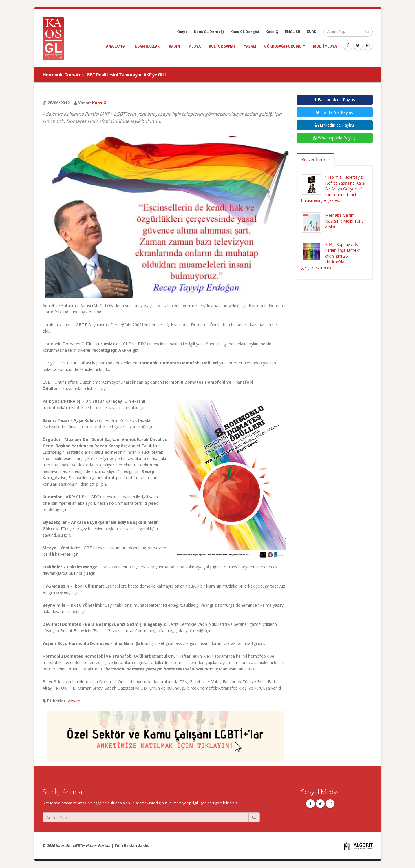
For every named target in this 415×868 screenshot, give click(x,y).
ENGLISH (293, 32)
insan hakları (147, 46)
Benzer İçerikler (316, 159)
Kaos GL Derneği (209, 32)
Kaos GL (100, 103)
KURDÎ (312, 32)
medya (194, 46)
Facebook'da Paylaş (335, 100)
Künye (182, 32)
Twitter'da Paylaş (334, 112)
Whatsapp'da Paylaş (334, 138)
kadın (174, 46)
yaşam (250, 46)
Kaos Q (272, 32)
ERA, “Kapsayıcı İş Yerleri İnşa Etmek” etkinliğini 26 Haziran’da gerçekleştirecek (331, 256)
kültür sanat (222, 46)
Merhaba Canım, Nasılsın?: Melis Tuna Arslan (344, 221)
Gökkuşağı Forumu (283, 46)
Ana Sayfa (116, 46)
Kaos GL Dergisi (245, 32)
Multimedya (325, 46)
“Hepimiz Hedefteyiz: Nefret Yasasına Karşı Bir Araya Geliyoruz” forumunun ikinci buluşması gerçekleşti (333, 189)
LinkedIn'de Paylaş (335, 125)
